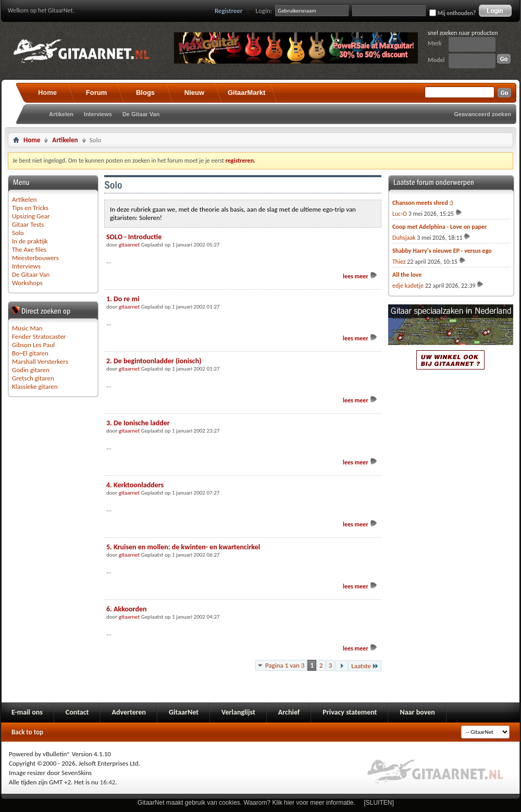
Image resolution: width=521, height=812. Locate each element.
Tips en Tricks (30, 208)
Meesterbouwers (35, 258)
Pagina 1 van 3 (285, 665)
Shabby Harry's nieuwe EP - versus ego (442, 251)
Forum (96, 93)
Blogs (145, 93)
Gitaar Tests (28, 224)
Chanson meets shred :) (423, 203)
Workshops (27, 283)
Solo (18, 233)
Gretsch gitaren (33, 378)
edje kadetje (408, 286)
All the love (407, 275)
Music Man (27, 328)
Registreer (229, 11)
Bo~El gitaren (30, 353)
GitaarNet (184, 712)
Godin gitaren (31, 370)
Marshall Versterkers (40, 361)
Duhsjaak (404, 238)
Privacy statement (350, 712)
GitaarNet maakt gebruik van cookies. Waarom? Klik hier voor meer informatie (245, 803)
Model (436, 60)
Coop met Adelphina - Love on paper (439, 227)
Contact (77, 712)
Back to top (27, 732)
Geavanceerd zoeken (483, 114)
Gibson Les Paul (33, 345)
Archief (289, 712)
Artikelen (61, 114)
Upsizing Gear (31, 216)
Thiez (399, 262)
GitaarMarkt (246, 93)
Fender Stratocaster (39, 336)
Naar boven (417, 712)
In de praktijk (30, 241)
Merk (435, 43)
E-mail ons (27, 712)
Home (47, 93)
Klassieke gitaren (35, 386)
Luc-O (400, 214)
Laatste (365, 666)
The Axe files (29, 249)
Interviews (98, 114)
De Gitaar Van (141, 114)
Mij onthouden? (452, 13)
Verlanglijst (238, 712)
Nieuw (194, 93)
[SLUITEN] (379, 803)
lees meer (360, 276)
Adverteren (129, 712)
